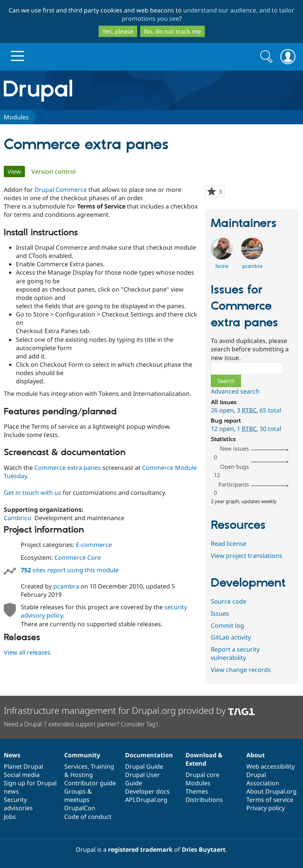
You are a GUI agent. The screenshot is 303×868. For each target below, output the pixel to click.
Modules (16, 117)
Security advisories (18, 804)
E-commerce (94, 545)
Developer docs (147, 791)
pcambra (66, 586)
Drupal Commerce (61, 190)
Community (82, 755)
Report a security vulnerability (235, 653)
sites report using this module (70, 570)
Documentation (149, 755)
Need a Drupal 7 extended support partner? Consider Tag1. (82, 724)
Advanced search (235, 391)
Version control (53, 171)
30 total (270, 429)
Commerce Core (78, 558)
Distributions (204, 800)
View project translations (247, 556)
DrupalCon (80, 808)
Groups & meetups (78, 795)
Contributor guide (90, 783)
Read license (229, 544)
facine (222, 266)
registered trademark (140, 849)
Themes (197, 791)
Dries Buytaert (204, 849)
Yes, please (118, 31)
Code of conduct (88, 817)
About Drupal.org (271, 791)
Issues (220, 613)
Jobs (10, 817)
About (256, 755)
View (16, 171)
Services (76, 766)
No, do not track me (172, 31)
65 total (270, 410)
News (12, 755)
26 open (222, 410)
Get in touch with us (32, 493)
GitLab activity (231, 637)
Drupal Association (263, 779)
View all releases (27, 652)
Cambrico (18, 518)
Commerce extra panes (68, 468)
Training (102, 766)
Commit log (227, 626)
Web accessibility (271, 766)
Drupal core (203, 775)
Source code (229, 601)
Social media (22, 775)
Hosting (82, 775)
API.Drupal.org (146, 800)
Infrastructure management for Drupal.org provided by (129, 710)
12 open (222, 429)
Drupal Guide (144, 766)
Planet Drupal (23, 766)
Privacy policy (266, 808)
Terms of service (270, 800)
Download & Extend (204, 759)
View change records (241, 670)
